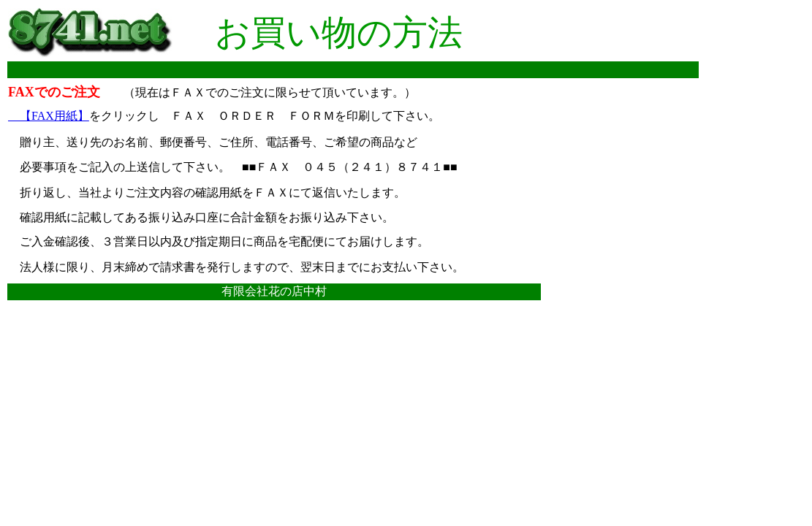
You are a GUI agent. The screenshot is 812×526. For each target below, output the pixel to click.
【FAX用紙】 (49, 116)
